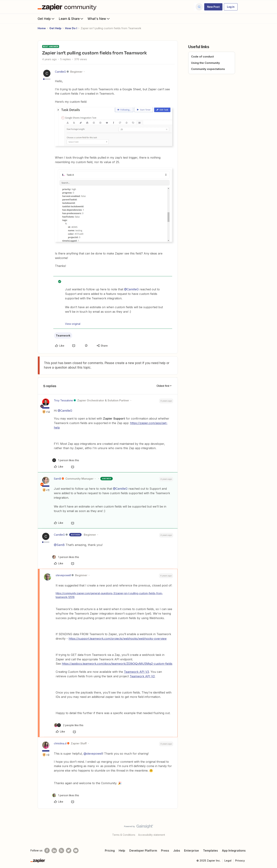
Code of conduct (202, 57)
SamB (57, 479)
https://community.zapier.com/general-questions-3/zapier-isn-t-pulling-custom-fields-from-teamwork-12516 (109, 595)
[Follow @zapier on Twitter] (69, 851)
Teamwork (63, 336)
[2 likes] (69, 725)
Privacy (240, 861)
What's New (99, 19)
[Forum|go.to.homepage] (68, 7)
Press (165, 851)
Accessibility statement (152, 835)
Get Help (46, 19)
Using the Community (205, 63)
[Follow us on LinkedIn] (54, 851)
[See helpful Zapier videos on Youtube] (76, 851)
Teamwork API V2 (142, 676)
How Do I (71, 28)
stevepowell (63, 575)
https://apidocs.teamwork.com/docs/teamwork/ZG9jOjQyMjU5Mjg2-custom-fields (117, 664)
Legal (228, 861)
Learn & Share (71, 19)
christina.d (60, 743)
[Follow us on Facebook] (47, 851)
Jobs (177, 851)
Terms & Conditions (124, 835)
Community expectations (208, 69)
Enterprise (191, 851)
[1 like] (66, 460)
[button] (213, 7)
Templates (210, 851)
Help (122, 851)
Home (42, 28)
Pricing (110, 851)
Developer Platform (143, 851)
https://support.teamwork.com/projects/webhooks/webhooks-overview (118, 639)
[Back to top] (270, 829)
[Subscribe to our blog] (61, 851)
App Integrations (234, 851)
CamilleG (60, 72)
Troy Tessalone (63, 400)
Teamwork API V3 (136, 672)
